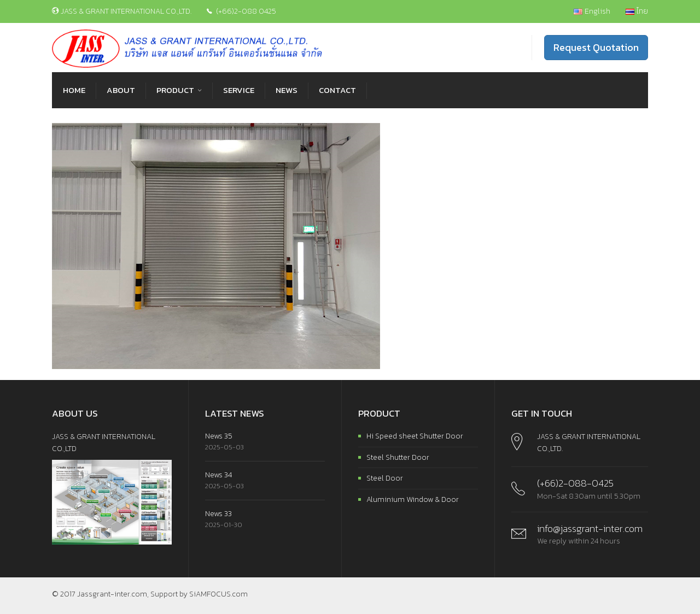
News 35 (219, 436)
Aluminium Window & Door (413, 499)
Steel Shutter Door (398, 457)
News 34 (218, 475)
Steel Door (385, 478)
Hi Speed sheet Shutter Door (415, 436)
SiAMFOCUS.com (218, 594)
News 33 (218, 514)
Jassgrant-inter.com (112, 594)
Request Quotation (596, 47)
